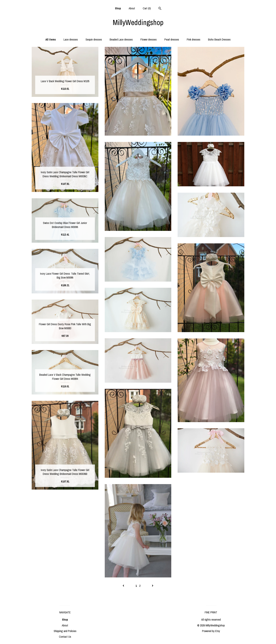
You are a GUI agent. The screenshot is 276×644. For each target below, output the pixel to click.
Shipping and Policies (65, 631)
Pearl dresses (172, 39)
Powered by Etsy (211, 631)
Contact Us (65, 637)
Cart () (147, 8)
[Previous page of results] (124, 586)
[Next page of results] (153, 586)
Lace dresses (71, 39)
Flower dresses (149, 39)
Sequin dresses (94, 39)
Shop (118, 8)
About (132, 8)
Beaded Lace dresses (121, 39)
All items (51, 39)
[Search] (160, 9)
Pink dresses (194, 39)
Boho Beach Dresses (219, 39)
